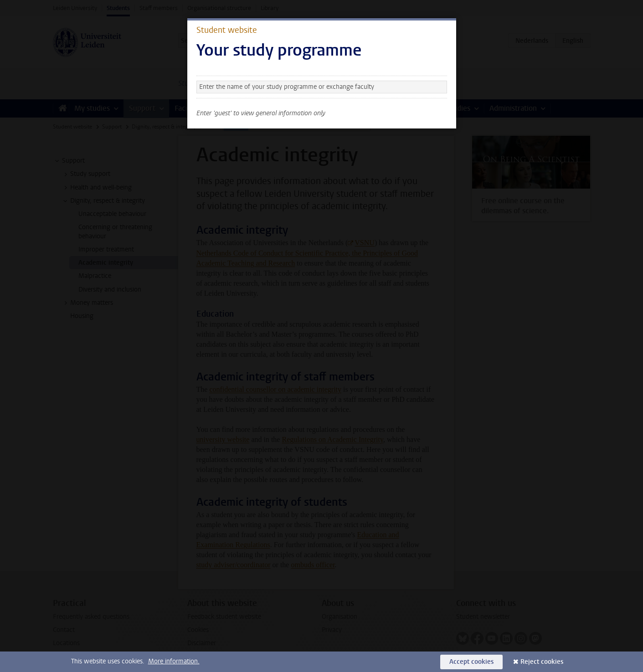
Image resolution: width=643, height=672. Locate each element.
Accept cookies (471, 662)
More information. (174, 661)
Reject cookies (542, 662)
